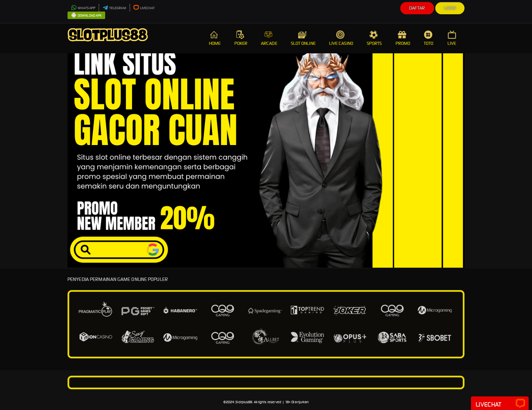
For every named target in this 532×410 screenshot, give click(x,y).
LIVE (453, 38)
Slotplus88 (244, 402)
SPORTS (374, 38)
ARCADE (269, 38)
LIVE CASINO (341, 38)
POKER (241, 38)
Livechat (500, 404)
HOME (215, 38)
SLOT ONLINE (303, 38)
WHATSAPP (83, 8)
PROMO (403, 38)
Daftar (417, 8)
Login (450, 8)
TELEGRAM (114, 8)
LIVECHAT (144, 8)
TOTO (429, 38)
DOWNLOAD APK (86, 16)
